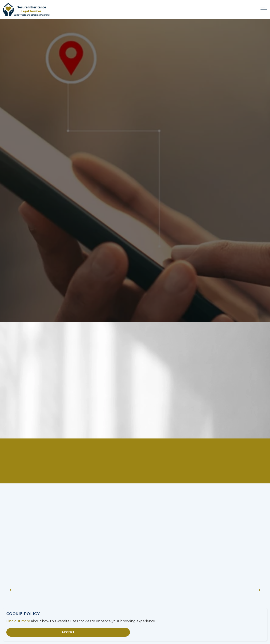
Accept (68, 632)
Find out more (18, 621)
